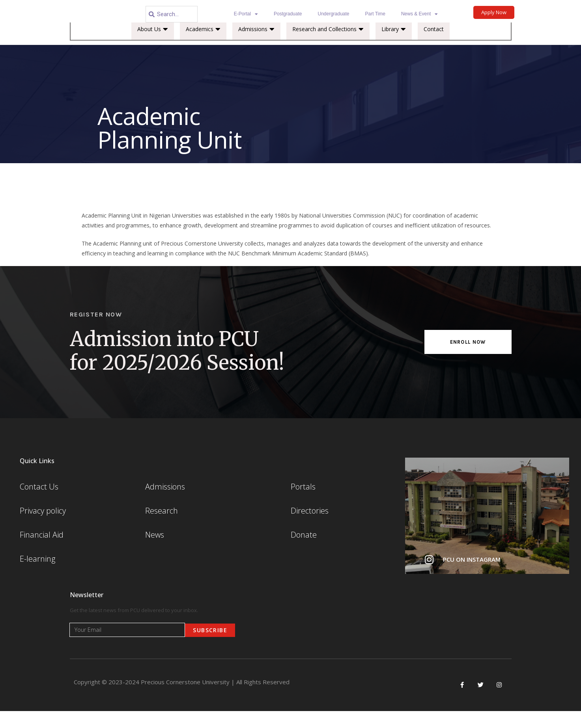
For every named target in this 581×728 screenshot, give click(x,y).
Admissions (256, 47)
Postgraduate (288, 14)
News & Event (419, 14)
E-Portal (246, 14)
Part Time (375, 14)
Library (394, 47)
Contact (434, 46)
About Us (153, 47)
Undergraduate (333, 14)
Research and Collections (328, 47)
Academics (203, 47)
